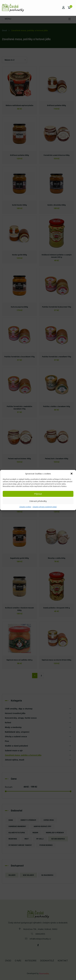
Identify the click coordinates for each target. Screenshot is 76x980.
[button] (72, 474)
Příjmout (38, 494)
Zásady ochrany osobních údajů (45, 507)
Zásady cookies (25, 507)
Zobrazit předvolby (38, 501)
